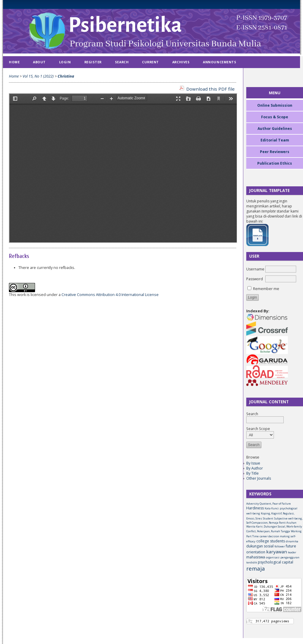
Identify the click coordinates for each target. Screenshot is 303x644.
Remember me (266, 289)
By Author (255, 468)
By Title (252, 473)
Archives (181, 62)
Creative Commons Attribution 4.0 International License (110, 295)
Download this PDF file (210, 89)
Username (255, 269)
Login (65, 62)
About (39, 62)
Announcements (220, 62)
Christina (66, 76)
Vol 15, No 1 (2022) (38, 76)
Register (93, 62)
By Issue (253, 463)
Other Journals (259, 478)
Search (122, 62)
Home (14, 62)
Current (150, 62)
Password (255, 279)
